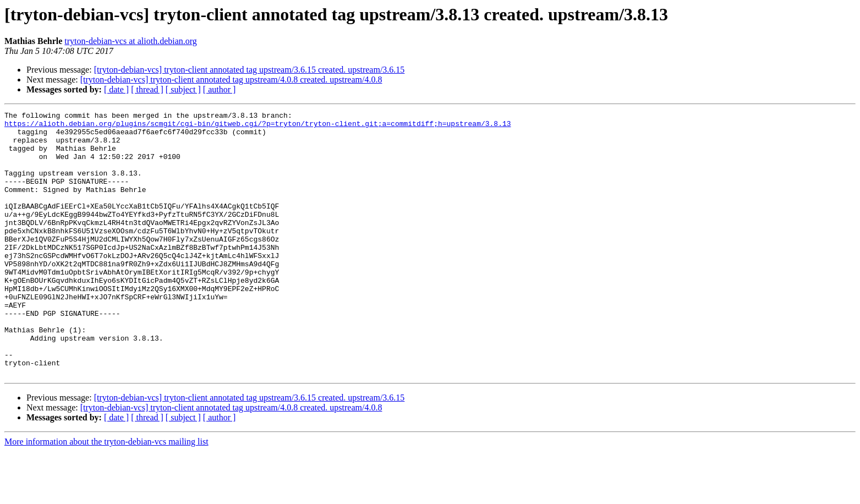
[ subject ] (183, 89)
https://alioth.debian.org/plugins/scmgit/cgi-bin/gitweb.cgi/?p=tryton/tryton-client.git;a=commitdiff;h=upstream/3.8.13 (258, 127)
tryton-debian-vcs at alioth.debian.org (131, 41)
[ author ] (220, 89)
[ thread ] (147, 89)
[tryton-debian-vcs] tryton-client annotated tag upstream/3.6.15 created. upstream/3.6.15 (250, 70)
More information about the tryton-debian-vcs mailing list (106, 494)
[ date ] (116, 89)
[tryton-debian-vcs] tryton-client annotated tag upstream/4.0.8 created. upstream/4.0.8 (231, 80)
